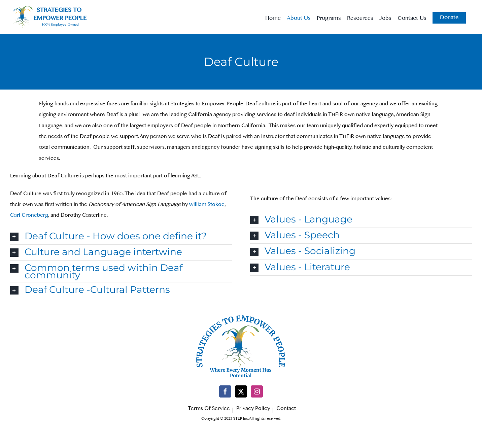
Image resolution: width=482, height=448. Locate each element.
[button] (121, 237)
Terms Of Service (209, 410)
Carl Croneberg (29, 216)
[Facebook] (225, 391)
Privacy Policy (253, 410)
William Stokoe (207, 205)
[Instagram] (257, 391)
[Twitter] (241, 391)
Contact (286, 410)
